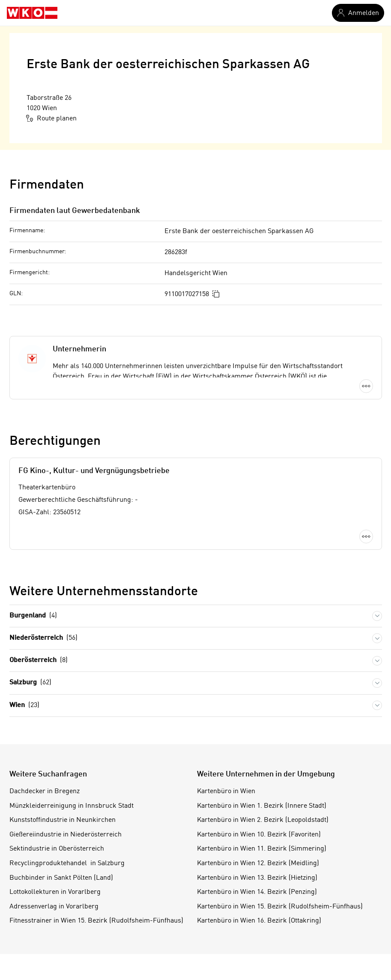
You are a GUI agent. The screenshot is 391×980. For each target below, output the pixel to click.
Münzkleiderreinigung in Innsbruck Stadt (72, 806)
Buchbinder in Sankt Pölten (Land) (61, 878)
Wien (24, 706)
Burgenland (33, 616)
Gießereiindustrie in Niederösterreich (66, 835)
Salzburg (30, 683)
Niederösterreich (43, 638)
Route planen (52, 118)
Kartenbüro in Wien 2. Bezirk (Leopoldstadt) (263, 820)
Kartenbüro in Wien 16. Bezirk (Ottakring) (259, 921)
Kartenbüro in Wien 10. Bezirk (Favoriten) (259, 835)
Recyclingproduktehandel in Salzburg (67, 863)
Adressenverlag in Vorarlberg (54, 907)
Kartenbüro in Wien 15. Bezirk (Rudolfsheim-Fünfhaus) (280, 907)
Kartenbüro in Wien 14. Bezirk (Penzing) (257, 892)
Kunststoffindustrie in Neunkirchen (63, 820)
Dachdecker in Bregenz (45, 791)
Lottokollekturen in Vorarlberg (55, 892)
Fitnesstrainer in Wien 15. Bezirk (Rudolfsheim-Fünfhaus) (96, 921)
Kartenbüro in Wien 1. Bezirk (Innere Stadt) (262, 806)
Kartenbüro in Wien (226, 791)
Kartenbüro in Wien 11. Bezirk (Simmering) (262, 849)
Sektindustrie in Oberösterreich (57, 849)
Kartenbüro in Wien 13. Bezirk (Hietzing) (257, 878)
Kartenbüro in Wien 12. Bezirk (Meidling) (258, 863)
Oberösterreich (39, 661)
